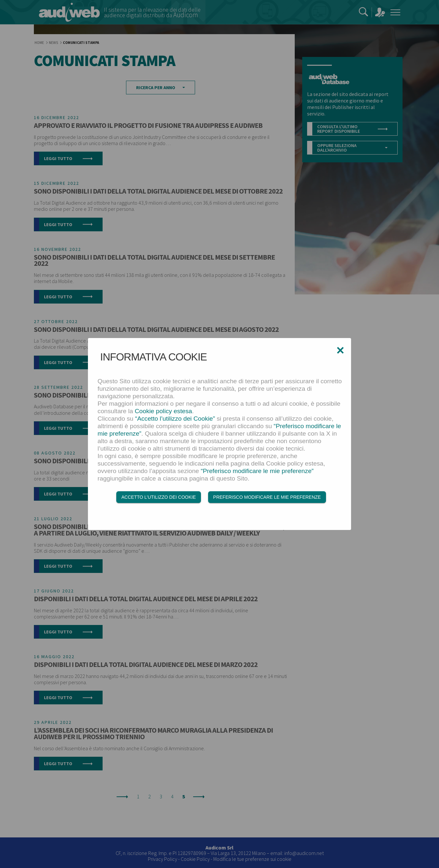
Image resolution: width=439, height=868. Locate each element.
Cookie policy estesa (163, 411)
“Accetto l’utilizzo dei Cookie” (175, 419)
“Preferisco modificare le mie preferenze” (257, 471)
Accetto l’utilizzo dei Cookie (159, 497)
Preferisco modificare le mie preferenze (267, 497)
